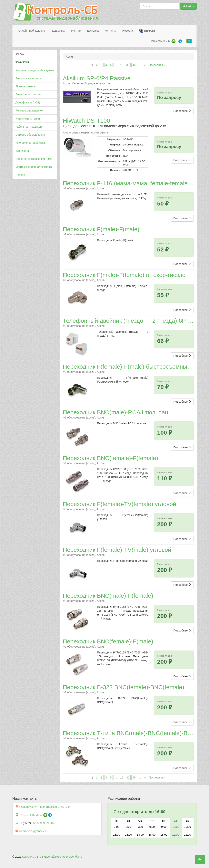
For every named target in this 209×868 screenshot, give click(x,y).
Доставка (93, 31)
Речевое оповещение (29, 111)
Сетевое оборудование (30, 135)
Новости (128, 31)
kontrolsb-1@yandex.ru (33, 831)
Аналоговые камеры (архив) (81, 132)
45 (134, 65)
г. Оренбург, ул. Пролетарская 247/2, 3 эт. (45, 807)
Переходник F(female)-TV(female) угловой (120, 504)
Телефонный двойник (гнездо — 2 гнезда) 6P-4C (129, 321)
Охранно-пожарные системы (34, 159)
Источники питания (28, 119)
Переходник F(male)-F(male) (101, 229)
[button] (200, 860)
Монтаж (76, 31)
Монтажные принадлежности (34, 167)
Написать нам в (160, 41)
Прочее (20, 175)
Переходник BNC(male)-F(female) (108, 596)
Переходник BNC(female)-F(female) (111, 458)
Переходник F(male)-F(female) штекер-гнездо (124, 275)
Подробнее (182, 111)
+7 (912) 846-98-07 (31, 815)
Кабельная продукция (29, 127)
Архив (67, 83)
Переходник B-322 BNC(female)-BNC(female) (124, 687)
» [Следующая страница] (145, 65)
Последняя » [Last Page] (157, 65)
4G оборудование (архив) (79, 188)
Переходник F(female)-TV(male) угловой (117, 550)
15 (122, 65)
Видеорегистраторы (28, 94)
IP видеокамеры (26, 86)
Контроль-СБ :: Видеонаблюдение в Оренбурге (52, 857)
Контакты (110, 31)
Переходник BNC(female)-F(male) (108, 641)
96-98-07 (49, 823)
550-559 (37, 823)
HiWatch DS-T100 (87, 121)
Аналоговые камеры (28, 78)
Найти (188, 6)
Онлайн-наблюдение (32, 31)
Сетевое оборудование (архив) (92, 83)
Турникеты (22, 151)
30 (128, 65)
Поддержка (58, 31)
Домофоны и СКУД (28, 102)
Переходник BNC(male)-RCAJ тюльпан (116, 412)
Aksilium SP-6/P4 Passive (97, 78)
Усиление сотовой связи (31, 143)
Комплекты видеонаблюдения (35, 70)
